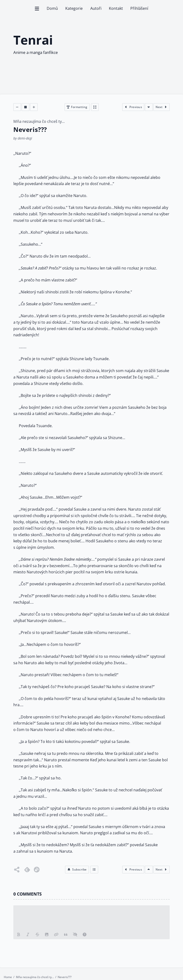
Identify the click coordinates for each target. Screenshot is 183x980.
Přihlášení (139, 8)
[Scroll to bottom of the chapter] (149, 107)
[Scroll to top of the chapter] (149, 870)
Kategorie (74, 8)
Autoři (96, 8)
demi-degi (25, 138)
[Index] (94, 870)
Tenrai (33, 40)
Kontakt (116, 8)
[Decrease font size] (17, 107)
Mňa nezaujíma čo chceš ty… (39, 122)
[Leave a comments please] (91, 918)
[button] (77, 870)
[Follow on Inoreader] (37, 870)
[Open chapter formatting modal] (77, 107)
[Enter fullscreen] (95, 107)
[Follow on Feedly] (27, 870)
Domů (52, 8)
